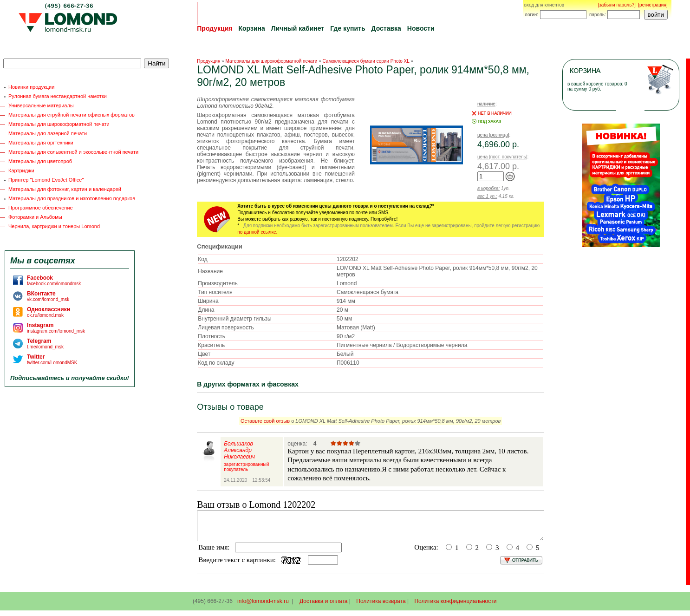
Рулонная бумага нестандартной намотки (58, 96)
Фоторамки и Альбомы (35, 217)
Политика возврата (381, 607)
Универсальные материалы (41, 105)
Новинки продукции (31, 87)
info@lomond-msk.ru (263, 607)
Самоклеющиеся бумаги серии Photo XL (366, 61)
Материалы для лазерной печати (48, 133)
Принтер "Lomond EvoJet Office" (46, 180)
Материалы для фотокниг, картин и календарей (65, 189)
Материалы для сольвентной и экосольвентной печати (73, 152)
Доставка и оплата (324, 607)
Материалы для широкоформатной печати (59, 124)
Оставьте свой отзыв (265, 421)
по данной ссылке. (257, 232)
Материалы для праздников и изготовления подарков (72, 198)
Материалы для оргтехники (41, 143)
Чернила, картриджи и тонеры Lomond (54, 226)
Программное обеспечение (41, 208)
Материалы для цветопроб (40, 161)
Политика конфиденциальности (455, 607)
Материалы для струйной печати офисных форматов (72, 115)
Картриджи (21, 170)
